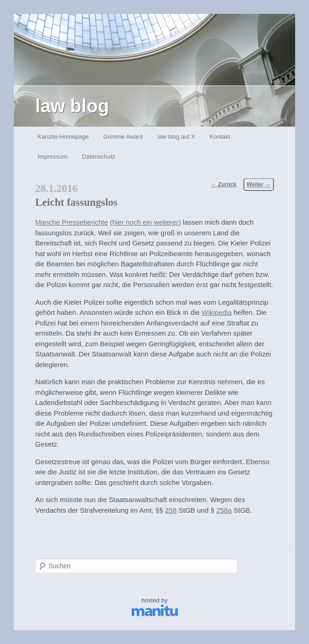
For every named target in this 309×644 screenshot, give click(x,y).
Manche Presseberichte (72, 222)
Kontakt (220, 137)
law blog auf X (176, 137)
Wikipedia (217, 312)
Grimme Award (123, 137)
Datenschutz (98, 156)
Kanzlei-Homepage (63, 137)
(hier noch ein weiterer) (145, 222)
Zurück (224, 184)
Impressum (52, 156)
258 (171, 510)
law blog (72, 106)
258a (224, 510)
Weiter (259, 184)
